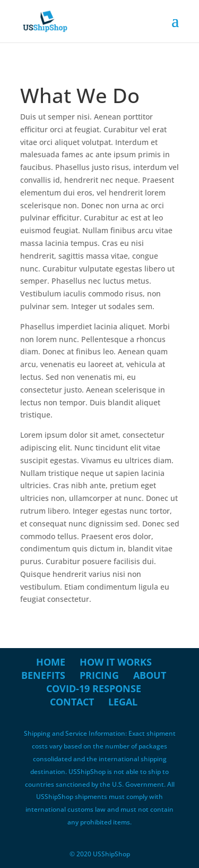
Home (51, 662)
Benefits (43, 675)
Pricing (99, 675)
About (150, 675)
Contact (72, 702)
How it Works (116, 662)
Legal (123, 702)
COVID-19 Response (94, 688)
